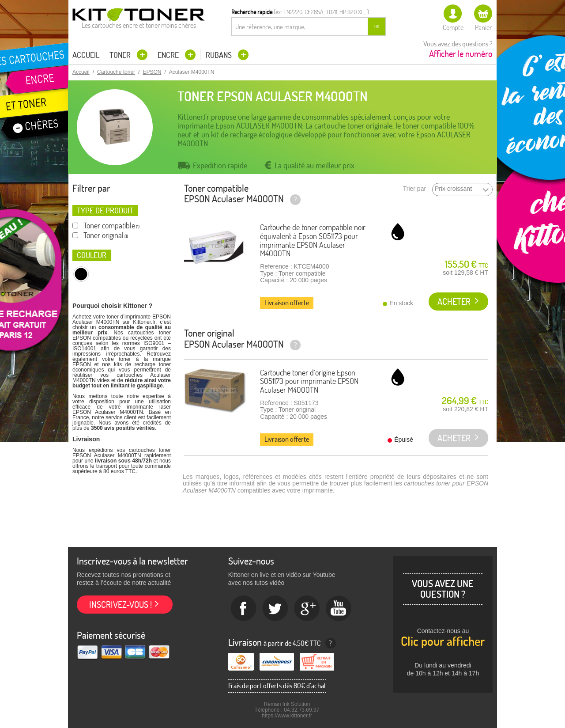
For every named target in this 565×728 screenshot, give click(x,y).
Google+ (307, 609)
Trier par (414, 189)
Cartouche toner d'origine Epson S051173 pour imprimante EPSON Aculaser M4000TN (309, 381)
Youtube (339, 609)
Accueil (86, 55)
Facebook (244, 609)
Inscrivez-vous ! (121, 605)
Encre (169, 55)
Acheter (454, 301)
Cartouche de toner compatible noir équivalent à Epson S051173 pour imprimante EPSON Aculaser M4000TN (313, 240)
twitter (275, 609)
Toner (121, 55)
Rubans (220, 55)
